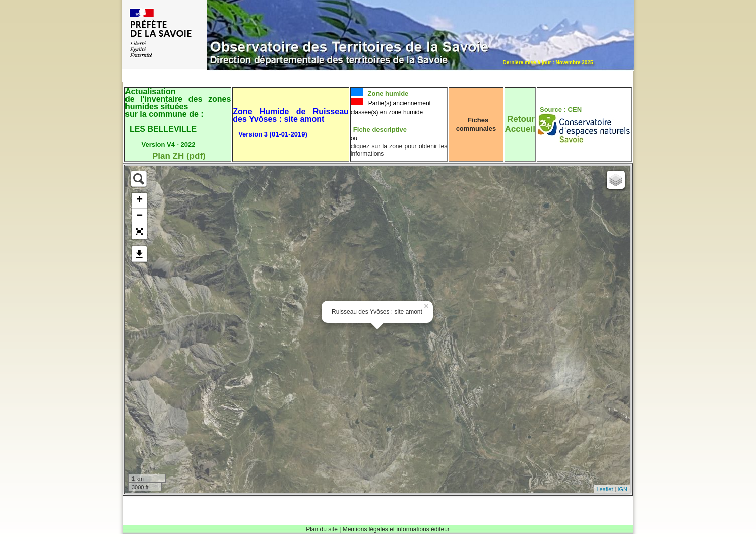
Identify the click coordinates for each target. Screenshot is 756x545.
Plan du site (322, 529)
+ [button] (139, 200)
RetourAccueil (520, 124)
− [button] (139, 216)
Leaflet (605, 489)
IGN (622, 489)
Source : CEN (561, 110)
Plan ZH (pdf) (179, 156)
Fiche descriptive (380, 130)
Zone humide (387, 93)
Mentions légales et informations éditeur (396, 529)
